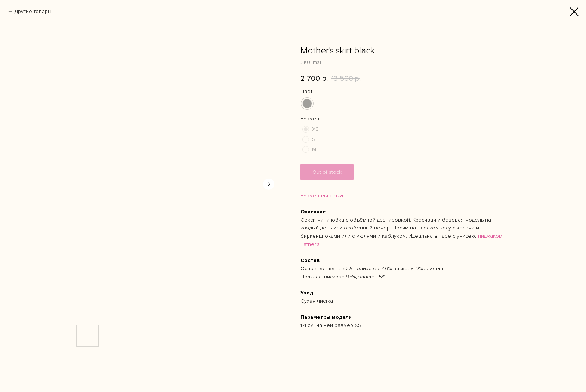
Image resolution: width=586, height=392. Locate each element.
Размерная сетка (322, 196)
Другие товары (33, 11)
